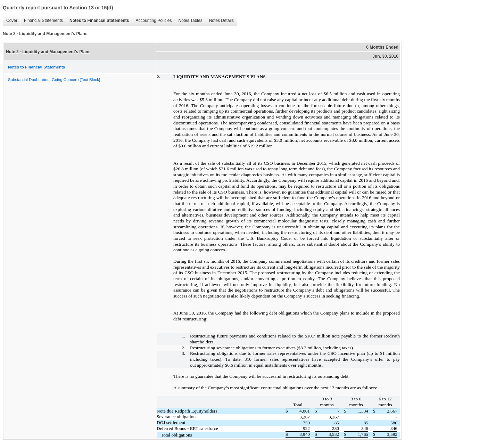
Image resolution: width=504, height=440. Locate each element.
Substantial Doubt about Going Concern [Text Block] (54, 80)
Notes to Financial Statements (97, 21)
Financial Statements (42, 21)
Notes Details (220, 21)
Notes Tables (189, 21)
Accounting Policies (152, 21)
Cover (10, 21)
